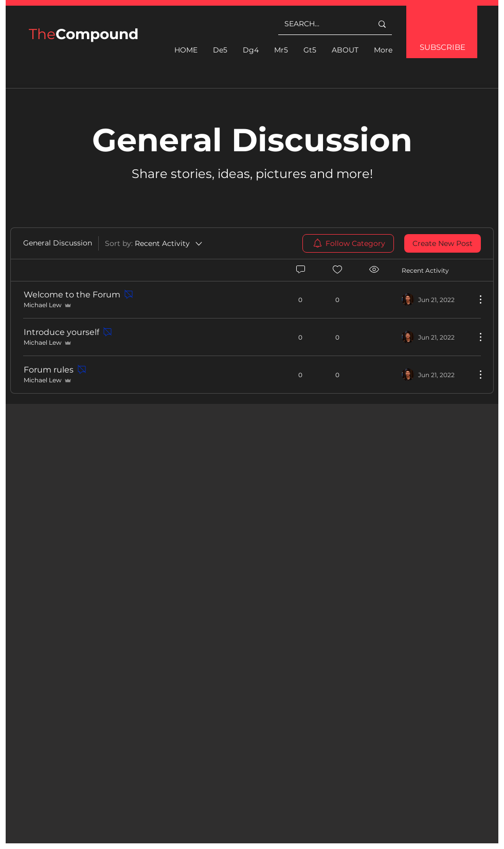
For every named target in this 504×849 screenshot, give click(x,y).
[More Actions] (475, 299)
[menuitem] (348, 243)
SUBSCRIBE (443, 47)
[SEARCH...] (321, 24)
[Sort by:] (154, 243)
